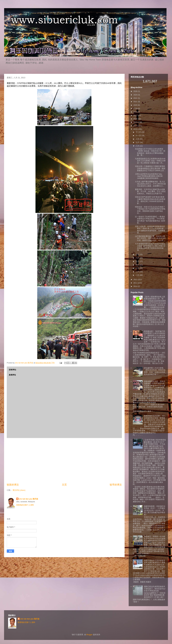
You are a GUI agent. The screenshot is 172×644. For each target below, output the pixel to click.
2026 (136, 91)
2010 (136, 286)
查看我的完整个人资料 (25, 505)
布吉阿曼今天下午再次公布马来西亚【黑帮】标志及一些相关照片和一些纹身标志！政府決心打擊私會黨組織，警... (150, 152)
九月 (138, 142)
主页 (64, 485)
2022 (136, 98)
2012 (136, 279)
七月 (138, 254)
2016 (136, 119)
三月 (138, 268)
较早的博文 (116, 485)
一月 (138, 275)
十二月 (138, 132)
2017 (136, 115)
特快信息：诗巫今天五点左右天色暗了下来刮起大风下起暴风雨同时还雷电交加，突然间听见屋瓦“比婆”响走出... (150, 210)
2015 (136, 122)
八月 (138, 146)
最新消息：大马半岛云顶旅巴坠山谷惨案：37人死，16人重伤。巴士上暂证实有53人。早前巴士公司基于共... (150, 191)
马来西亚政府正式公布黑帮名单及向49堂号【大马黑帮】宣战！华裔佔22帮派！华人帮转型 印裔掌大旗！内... (150, 161)
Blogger (89, 635)
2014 (136, 126)
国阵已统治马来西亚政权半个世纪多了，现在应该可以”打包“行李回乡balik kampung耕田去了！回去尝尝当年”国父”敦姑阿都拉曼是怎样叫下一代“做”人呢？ (155, 592)
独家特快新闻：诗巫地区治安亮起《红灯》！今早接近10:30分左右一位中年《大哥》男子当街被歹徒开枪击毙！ (155, 510)
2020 (136, 105)
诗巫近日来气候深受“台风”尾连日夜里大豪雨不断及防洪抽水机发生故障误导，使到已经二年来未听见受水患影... (150, 200)
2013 (136, 129)
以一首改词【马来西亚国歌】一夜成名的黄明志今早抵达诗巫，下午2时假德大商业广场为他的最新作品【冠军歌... (150, 220)
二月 (138, 272)
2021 (136, 102)
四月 (138, 265)
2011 (136, 283)
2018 (136, 112)
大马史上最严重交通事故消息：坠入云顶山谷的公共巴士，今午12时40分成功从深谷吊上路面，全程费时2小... (150, 184)
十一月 (138, 135)
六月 (138, 258)
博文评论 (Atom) (19, 490)
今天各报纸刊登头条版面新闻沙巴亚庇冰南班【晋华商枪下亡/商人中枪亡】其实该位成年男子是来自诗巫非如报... (150, 247)
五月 (138, 261)
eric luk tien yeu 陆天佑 (29, 499)
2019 (136, 108)
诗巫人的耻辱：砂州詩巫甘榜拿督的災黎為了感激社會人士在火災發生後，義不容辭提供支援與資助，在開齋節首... (150, 230)
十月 (138, 139)
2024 (136, 95)
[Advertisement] (64, 461)
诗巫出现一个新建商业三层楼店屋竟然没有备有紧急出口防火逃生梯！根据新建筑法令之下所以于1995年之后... (150, 168)
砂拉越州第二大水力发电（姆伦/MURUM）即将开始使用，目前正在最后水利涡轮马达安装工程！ (155, 371)
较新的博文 (13, 485)
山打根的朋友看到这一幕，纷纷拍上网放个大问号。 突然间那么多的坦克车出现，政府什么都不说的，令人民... (150, 238)
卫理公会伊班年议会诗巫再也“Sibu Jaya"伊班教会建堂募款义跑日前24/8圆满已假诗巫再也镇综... (149, 176)
